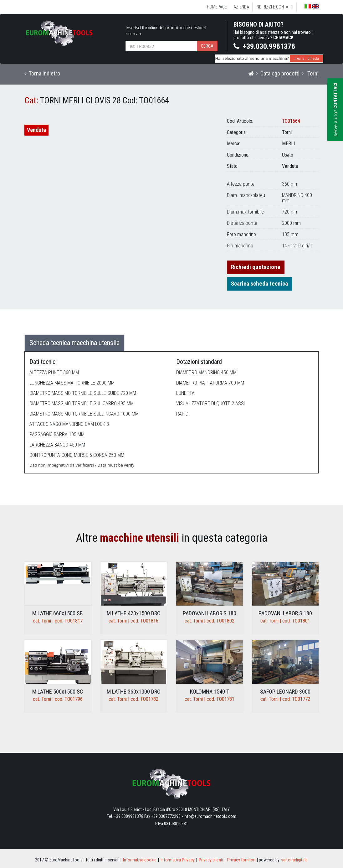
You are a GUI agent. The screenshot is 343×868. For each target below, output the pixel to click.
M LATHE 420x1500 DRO (134, 613)
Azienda (241, 7)
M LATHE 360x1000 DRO (134, 692)
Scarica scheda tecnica (259, 284)
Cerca (207, 46)
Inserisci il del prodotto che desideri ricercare (166, 31)
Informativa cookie (140, 860)
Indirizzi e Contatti (274, 7)
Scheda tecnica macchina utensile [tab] (74, 343)
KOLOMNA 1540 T (210, 692)
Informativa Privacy (178, 860)
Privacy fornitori (241, 860)
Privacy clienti (211, 860)
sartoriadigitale (294, 860)
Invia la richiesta (306, 59)
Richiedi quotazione (256, 267)
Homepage (217, 7)
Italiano (308, 6)
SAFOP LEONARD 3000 (285, 692)
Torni (312, 73)
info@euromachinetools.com (210, 816)
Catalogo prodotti (280, 73)
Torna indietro (42, 73)
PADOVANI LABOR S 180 (210, 613)
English (315, 6)
